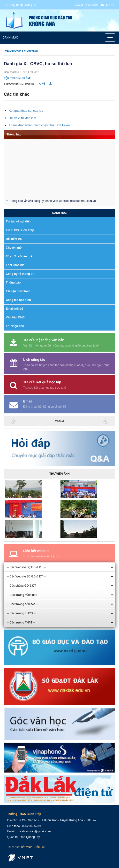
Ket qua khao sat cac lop (26, 111)
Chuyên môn (15, 248)
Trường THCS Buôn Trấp (21, 51)
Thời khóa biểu (16, 265)
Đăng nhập (14, 5)
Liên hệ (108, 5)
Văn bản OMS (15, 317)
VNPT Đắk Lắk (36, 847)
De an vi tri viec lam (22, 118)
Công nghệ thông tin (20, 274)
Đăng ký (30, 5)
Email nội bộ (14, 309)
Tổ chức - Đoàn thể (19, 256)
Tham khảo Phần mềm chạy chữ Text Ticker (39, 125)
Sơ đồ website (86, 5)
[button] (13, 421)
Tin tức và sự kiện (18, 221)
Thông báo (14, 134)
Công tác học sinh (18, 300)
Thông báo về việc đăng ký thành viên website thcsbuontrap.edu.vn (52, 202)
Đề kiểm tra (14, 239)
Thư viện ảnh (15, 326)
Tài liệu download (18, 291)
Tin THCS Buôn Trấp (20, 230)
